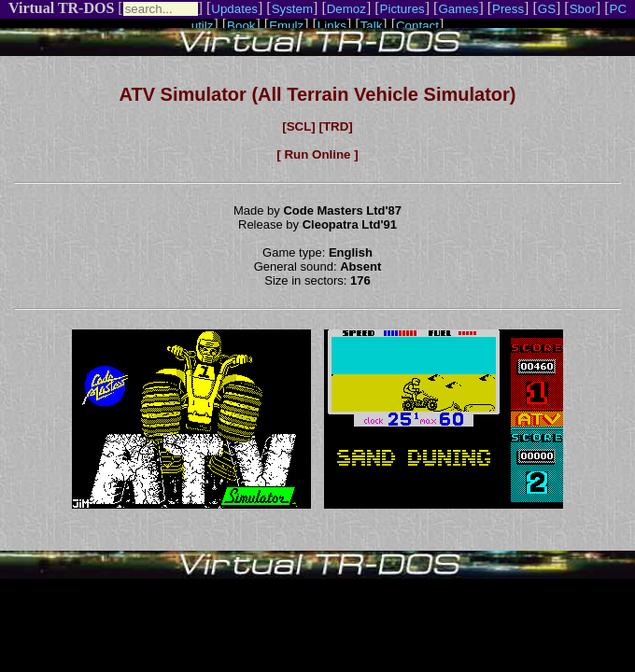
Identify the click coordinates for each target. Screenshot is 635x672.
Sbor (583, 9)
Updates (234, 9)
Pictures (402, 9)
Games (458, 9)
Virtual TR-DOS (61, 8)
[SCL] (299, 126)
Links (332, 26)
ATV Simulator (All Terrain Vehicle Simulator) (318, 94)
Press (508, 9)
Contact (417, 26)
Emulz (286, 26)
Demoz (346, 9)
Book (241, 26)
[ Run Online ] (317, 154)
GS (547, 9)
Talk (372, 26)
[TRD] (335, 126)
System (292, 9)
